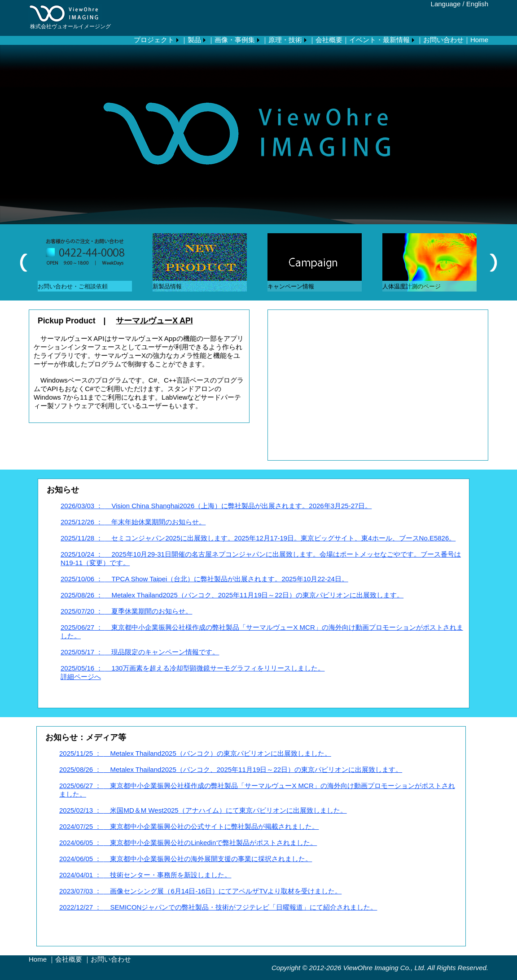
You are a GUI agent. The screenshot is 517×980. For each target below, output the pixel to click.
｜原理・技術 (282, 40)
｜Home (476, 40)
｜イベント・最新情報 (376, 40)
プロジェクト (154, 40)
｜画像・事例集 (231, 40)
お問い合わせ (111, 959)
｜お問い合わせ (440, 40)
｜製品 (191, 40)
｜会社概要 (326, 40)
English (477, 4)
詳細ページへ (81, 677)
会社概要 (69, 959)
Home (38, 959)
